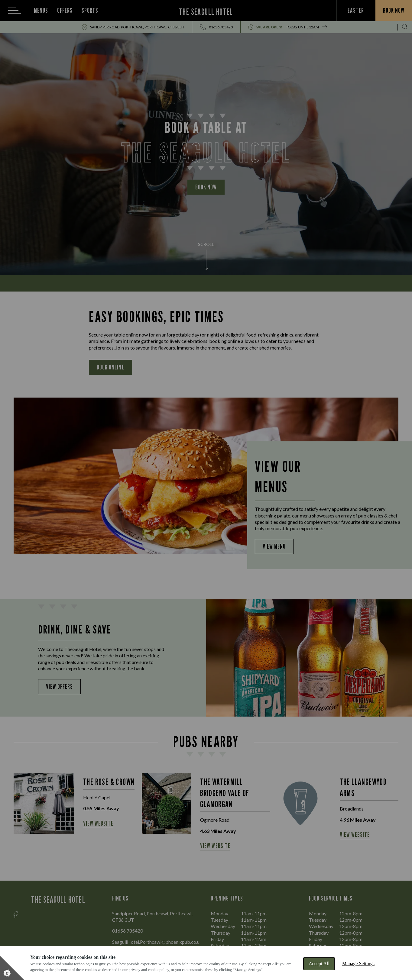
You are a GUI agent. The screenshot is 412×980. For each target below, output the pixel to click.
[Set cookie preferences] (12, 968)
